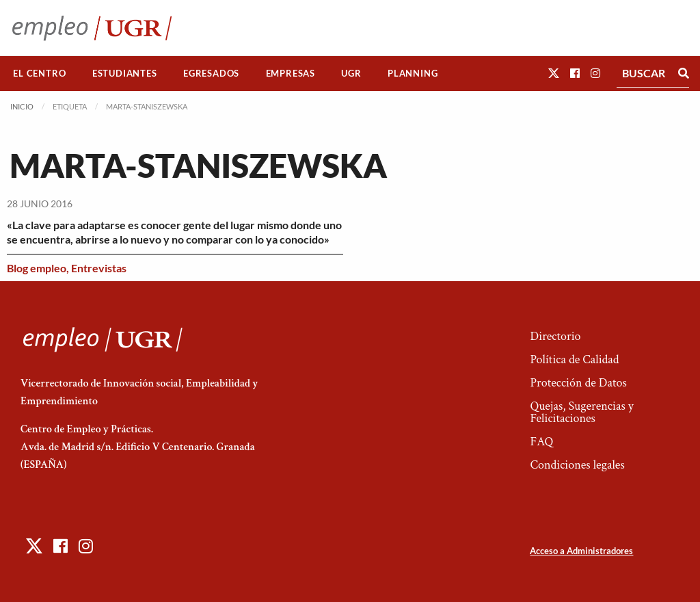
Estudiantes (125, 73)
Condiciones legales (577, 465)
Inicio (22, 106)
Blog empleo (37, 268)
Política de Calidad (574, 359)
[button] (554, 73)
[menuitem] (40, 74)
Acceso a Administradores (581, 551)
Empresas (291, 73)
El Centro (39, 73)
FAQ (541, 442)
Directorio (555, 336)
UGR (351, 73)
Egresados (211, 73)
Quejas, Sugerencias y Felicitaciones (581, 412)
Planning (413, 73)
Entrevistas (99, 268)
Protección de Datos (578, 383)
